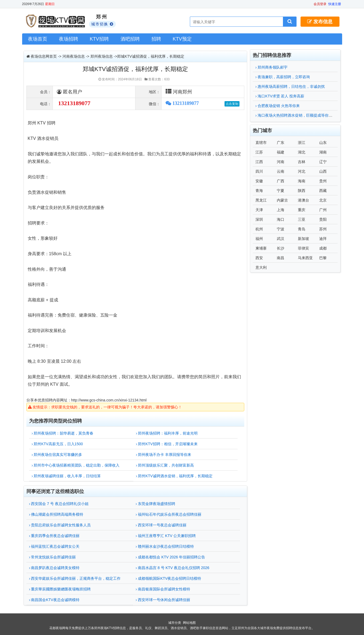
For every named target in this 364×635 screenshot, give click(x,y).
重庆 (302, 210)
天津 (259, 210)
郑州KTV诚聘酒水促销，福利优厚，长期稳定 (174, 476)
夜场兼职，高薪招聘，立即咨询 (283, 77)
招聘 (156, 39)
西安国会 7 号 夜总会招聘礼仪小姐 (59, 504)
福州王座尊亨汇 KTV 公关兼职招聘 (166, 536)
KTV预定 (182, 39)
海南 (302, 181)
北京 (323, 200)
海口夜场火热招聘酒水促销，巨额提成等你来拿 (296, 115)
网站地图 (189, 623)
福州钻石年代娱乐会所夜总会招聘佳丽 (169, 514)
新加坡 (303, 239)
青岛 (302, 229)
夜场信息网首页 (44, 56)
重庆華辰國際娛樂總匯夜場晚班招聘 (60, 589)
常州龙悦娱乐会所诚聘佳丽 (53, 557)
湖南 (323, 152)
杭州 (259, 229)
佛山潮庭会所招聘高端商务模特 (56, 514)
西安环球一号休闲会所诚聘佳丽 (163, 600)
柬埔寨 (261, 248)
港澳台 (303, 200)
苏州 (323, 229)
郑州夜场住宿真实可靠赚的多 (57, 455)
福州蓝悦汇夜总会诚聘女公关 (54, 546)
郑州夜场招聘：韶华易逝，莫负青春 (63, 433)
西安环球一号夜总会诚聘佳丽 (161, 525)
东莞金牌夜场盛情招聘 (155, 504)
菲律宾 (303, 248)
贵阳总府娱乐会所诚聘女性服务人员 (60, 525)
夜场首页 (38, 39)
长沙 (281, 248)
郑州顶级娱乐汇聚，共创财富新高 (165, 465)
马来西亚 (305, 258)
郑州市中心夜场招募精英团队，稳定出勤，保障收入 (76, 465)
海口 (281, 219)
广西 (281, 181)
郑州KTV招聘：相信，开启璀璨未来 (167, 444)
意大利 (261, 267)
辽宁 (323, 162)
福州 (259, 239)
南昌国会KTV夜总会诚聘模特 (54, 600)
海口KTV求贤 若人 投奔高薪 (280, 96)
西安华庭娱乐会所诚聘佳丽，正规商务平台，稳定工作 (75, 578)
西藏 (323, 191)
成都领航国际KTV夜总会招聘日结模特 (168, 578)
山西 (323, 171)
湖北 (302, 152)
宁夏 (281, 191)
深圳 (259, 219)
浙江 (302, 143)
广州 (323, 210)
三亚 (302, 219)
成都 (323, 248)
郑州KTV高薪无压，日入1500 (57, 444)
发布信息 (320, 22)
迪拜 (323, 239)
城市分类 (175, 623)
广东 (281, 143)
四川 (259, 171)
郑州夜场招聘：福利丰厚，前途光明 (167, 433)
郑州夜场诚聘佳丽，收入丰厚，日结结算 (66, 476)
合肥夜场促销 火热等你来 (278, 106)
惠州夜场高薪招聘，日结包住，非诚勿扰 (290, 86)
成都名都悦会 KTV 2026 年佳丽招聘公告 (170, 557)
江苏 (259, 152)
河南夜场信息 (74, 56)
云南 (281, 171)
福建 (281, 152)
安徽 (259, 181)
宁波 (281, 229)
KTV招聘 (99, 39)
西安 (259, 258)
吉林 (302, 162)
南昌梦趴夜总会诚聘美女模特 (54, 568)
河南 (281, 162)
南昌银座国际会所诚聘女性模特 (163, 589)
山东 (323, 143)
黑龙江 (261, 200)
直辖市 (261, 143)
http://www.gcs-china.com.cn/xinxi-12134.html (109, 400)
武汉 (281, 239)
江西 (259, 162)
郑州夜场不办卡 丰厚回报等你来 (164, 455)
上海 (281, 210)
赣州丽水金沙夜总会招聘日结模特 (165, 546)
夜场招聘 (69, 39)
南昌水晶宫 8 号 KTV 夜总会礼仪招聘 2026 (173, 568)
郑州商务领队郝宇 (271, 67)
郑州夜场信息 (102, 56)
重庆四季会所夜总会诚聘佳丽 (54, 536)
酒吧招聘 (130, 39)
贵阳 (323, 219)
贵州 (323, 181)
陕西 (302, 191)
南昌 (281, 258)
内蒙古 (282, 200)
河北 (302, 171)
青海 (259, 191)
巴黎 (323, 258)
